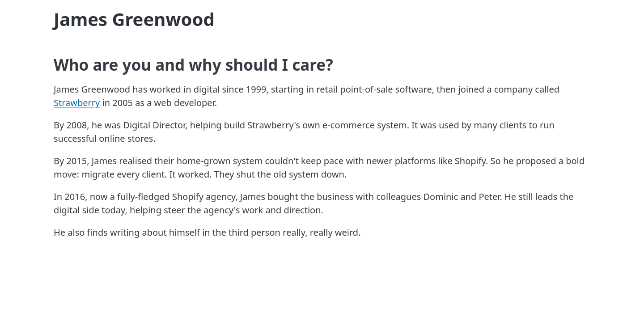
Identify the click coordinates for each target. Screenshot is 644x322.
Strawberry (77, 103)
